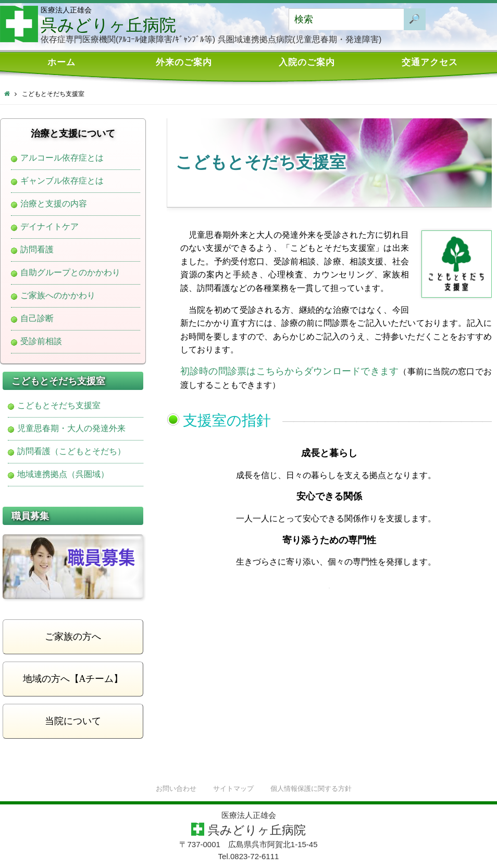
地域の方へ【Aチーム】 (73, 679)
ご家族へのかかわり (58, 296)
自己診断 (37, 319)
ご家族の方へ (73, 637)
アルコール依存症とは (62, 158)
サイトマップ (233, 789)
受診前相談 (41, 341)
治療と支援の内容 (54, 204)
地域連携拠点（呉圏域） (63, 474)
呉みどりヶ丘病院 (108, 25)
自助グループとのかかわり (70, 273)
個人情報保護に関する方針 (311, 789)
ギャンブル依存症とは (62, 181)
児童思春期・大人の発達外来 (71, 429)
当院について (73, 721)
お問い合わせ (176, 789)
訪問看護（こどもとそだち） (71, 451)
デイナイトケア (49, 227)
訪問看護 (37, 250)
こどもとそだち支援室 (59, 406)
